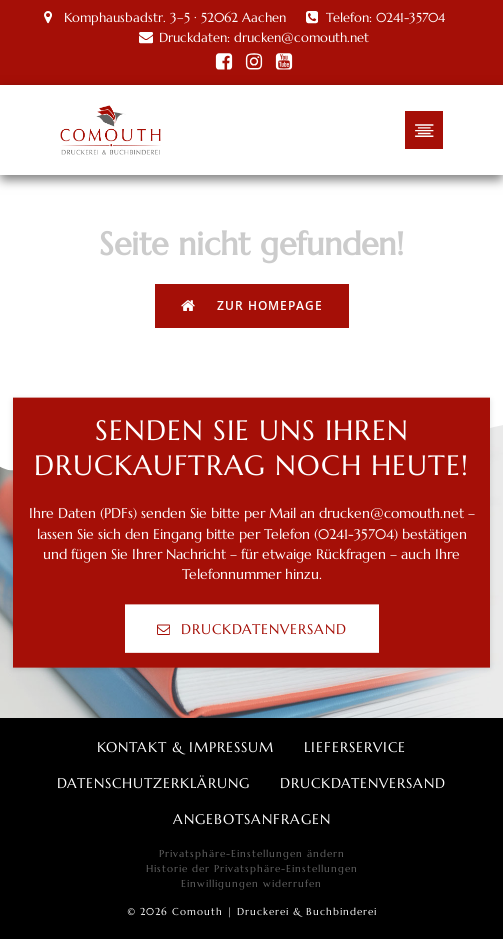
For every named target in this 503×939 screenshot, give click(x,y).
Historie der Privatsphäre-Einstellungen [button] (252, 868)
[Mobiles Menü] (424, 130)
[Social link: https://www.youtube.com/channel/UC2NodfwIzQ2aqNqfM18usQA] (284, 62)
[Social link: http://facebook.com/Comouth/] (224, 62)
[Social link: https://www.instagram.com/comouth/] (254, 62)
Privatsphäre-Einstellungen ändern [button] (252, 853)
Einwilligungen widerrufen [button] (251, 883)
